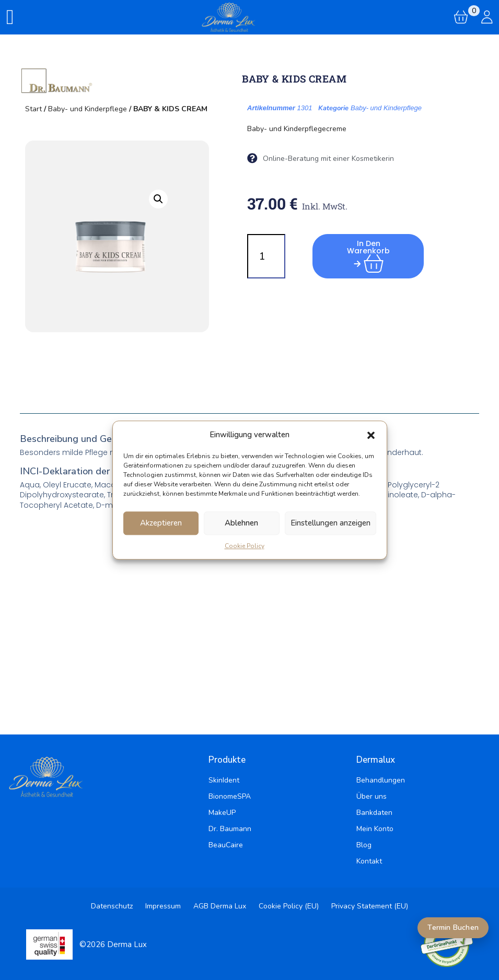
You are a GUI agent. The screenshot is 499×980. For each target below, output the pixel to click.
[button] (371, 435)
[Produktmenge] (266, 256)
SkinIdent (224, 780)
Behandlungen (381, 780)
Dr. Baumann (230, 829)
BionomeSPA (230, 796)
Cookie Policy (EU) (289, 906)
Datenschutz (112, 906)
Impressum (163, 906)
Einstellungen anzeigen (330, 523)
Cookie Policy (245, 546)
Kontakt (369, 861)
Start (33, 109)
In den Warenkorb (369, 253)
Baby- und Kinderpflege (88, 109)
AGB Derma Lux (220, 906)
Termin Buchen (453, 927)
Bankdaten (374, 813)
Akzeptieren (161, 523)
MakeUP (222, 813)
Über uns (372, 796)
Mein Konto (375, 829)
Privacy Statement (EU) (370, 906)
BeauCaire (226, 845)
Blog (364, 845)
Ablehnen (241, 523)
